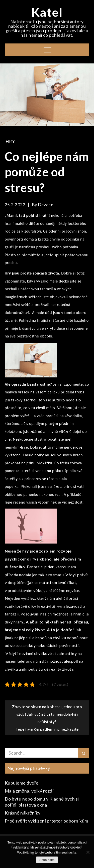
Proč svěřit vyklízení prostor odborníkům (46, 821)
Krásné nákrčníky (23, 813)
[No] (88, 852)
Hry (10, 142)
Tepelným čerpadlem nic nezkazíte (47, 729)
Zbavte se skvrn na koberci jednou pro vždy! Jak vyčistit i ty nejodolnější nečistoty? (47, 714)
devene (46, 205)
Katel (47, 12)
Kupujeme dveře (22, 783)
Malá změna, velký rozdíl (30, 791)
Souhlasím (47, 860)
